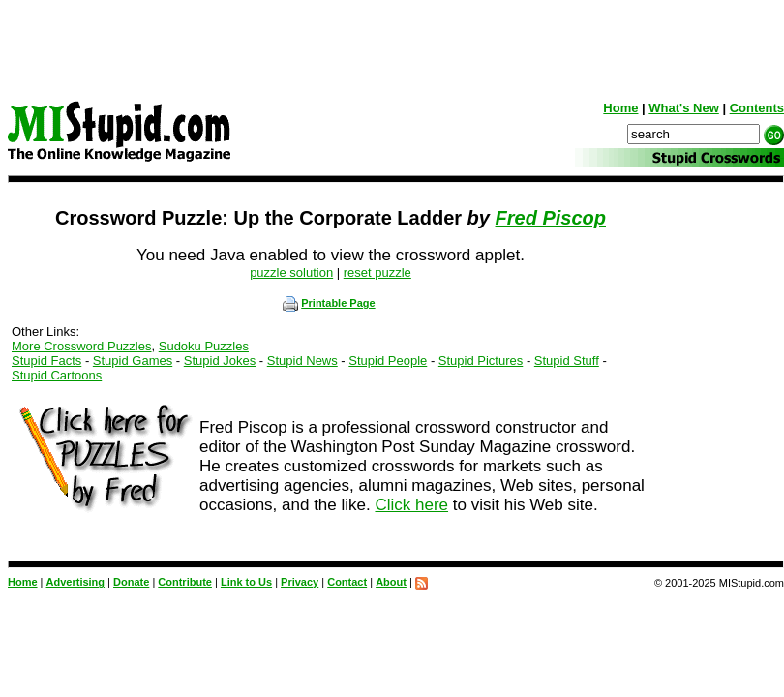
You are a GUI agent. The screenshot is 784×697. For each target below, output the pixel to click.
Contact (347, 582)
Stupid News (302, 361)
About (391, 582)
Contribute (185, 582)
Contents (757, 108)
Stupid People (388, 361)
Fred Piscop (551, 218)
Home (620, 108)
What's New (683, 108)
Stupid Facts (46, 361)
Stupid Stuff (567, 361)
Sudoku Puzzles (204, 346)
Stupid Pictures (481, 361)
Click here (411, 505)
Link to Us (246, 582)
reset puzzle (377, 273)
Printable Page (329, 303)
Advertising (76, 582)
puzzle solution (291, 273)
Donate (131, 582)
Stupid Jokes (220, 361)
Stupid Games (133, 361)
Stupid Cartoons (57, 375)
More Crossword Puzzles (82, 346)
